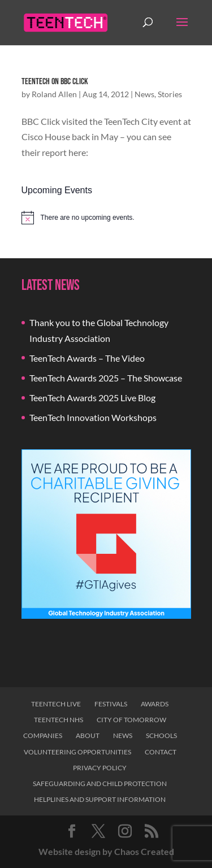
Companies (43, 735)
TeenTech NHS (59, 720)
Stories (170, 94)
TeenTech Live (56, 704)
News (144, 94)
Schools (161, 735)
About (88, 735)
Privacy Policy (100, 768)
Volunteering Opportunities (77, 752)
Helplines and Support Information (100, 799)
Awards (155, 704)
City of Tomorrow (131, 720)
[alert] (106, 218)
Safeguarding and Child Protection (100, 784)
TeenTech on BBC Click (55, 82)
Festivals (111, 704)
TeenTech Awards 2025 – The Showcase (106, 378)
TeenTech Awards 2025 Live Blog (92, 398)
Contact (161, 752)
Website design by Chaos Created (106, 851)
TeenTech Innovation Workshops (93, 417)
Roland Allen (54, 94)
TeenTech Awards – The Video (87, 358)
